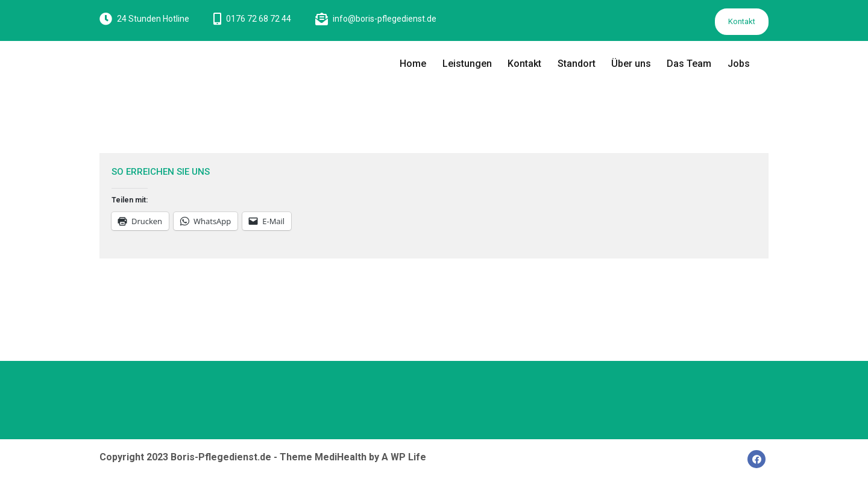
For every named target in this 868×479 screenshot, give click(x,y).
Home (413, 64)
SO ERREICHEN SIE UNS (161, 172)
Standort (577, 64)
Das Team (689, 64)
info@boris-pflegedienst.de (385, 19)
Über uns (631, 64)
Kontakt (742, 21)
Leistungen (467, 64)
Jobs (739, 64)
